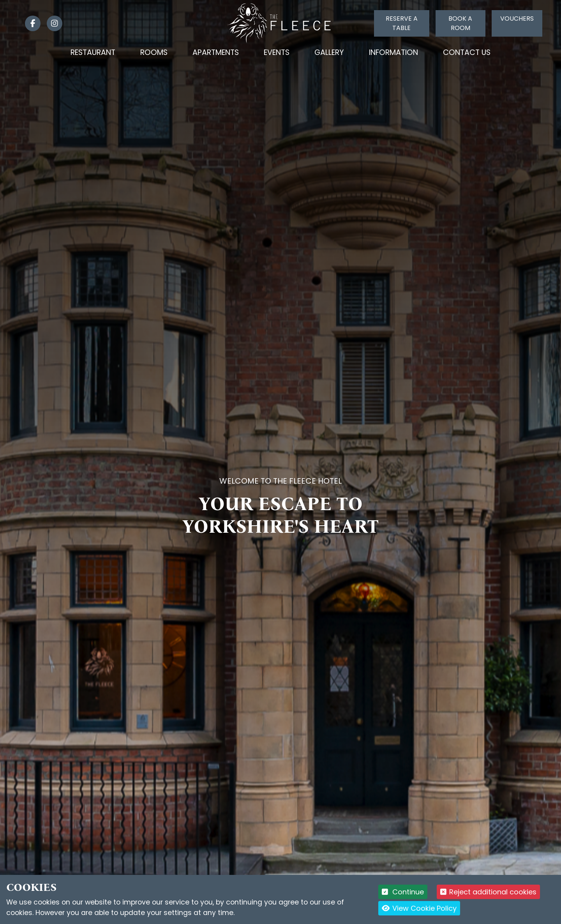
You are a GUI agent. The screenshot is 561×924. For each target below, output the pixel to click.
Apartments (216, 52)
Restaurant (93, 52)
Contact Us (467, 52)
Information (393, 52)
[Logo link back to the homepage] (281, 23)
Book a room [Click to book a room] (460, 23)
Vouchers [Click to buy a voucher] (517, 19)
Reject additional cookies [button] (488, 892)
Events (277, 52)
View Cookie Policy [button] (419, 908)
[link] (30, 23)
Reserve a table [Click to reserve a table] (402, 23)
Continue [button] (403, 892)
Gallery (329, 52)
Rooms (154, 52)
